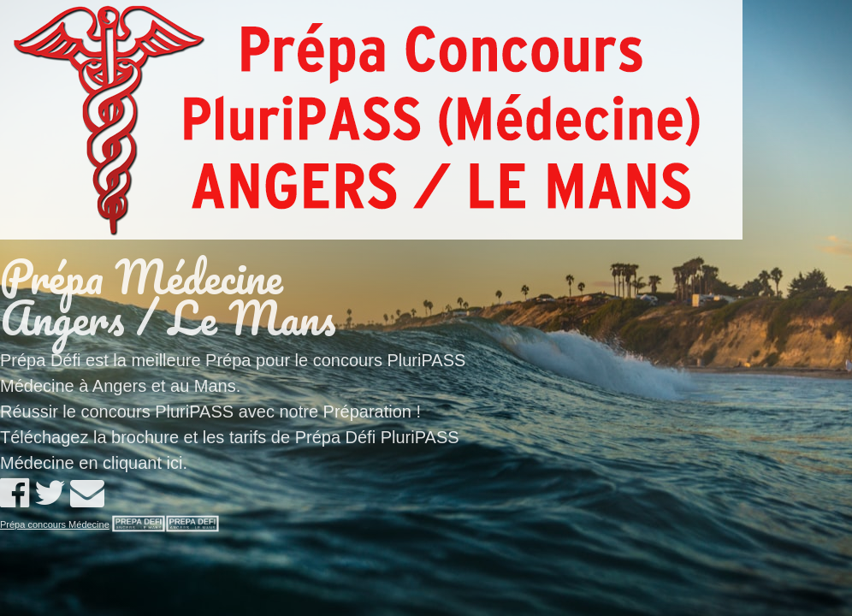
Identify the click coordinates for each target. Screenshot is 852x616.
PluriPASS (194, 412)
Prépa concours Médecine (55, 524)
